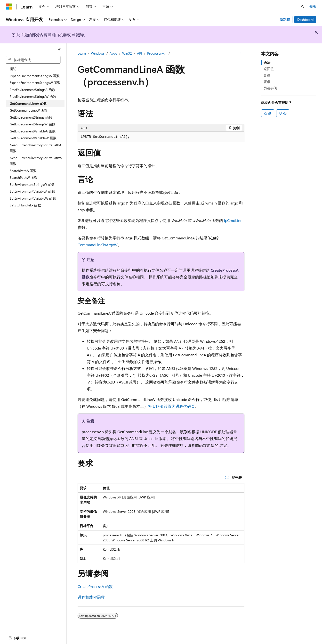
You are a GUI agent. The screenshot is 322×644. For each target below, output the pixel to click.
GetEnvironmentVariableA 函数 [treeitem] (33, 131)
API (140, 53)
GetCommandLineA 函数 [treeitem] (28, 103)
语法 (267, 62)
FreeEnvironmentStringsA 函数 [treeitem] (32, 90)
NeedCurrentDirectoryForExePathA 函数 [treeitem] (36, 148)
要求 (267, 82)
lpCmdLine (233, 220)
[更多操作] (240, 54)
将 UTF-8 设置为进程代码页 (171, 406)
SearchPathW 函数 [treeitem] (24, 177)
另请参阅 (270, 88)
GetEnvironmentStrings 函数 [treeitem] (31, 117)
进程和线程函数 (91, 597)
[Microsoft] (9, 7)
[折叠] (59, 50)
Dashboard (305, 20)
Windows (98, 53)
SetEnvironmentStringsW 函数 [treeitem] (32, 184)
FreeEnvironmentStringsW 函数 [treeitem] (33, 96)
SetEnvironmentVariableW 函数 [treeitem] (33, 198)
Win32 (127, 53)
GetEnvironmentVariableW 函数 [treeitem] (33, 138)
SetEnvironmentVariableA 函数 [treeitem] (32, 191)
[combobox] (33, 60)
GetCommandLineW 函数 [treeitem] (29, 110)
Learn (82, 53)
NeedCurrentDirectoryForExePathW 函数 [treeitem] (36, 161)
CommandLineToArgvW (98, 245)
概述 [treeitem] (13, 69)
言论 (267, 75)
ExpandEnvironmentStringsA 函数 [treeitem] (35, 76)
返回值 (269, 69)
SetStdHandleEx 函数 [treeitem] (25, 205)
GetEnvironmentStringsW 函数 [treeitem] (32, 124)
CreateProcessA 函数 (95, 586)
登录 (313, 6)
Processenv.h (157, 53)
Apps (113, 53)
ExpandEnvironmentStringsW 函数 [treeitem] (35, 83)
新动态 (285, 20)
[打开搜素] (303, 7)
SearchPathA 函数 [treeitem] (23, 171)
